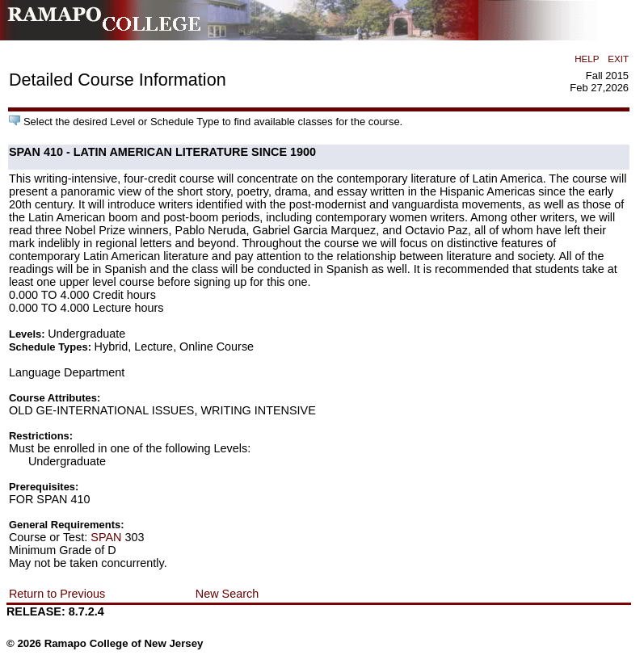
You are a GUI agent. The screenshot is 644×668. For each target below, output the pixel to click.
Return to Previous (57, 594)
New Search (227, 594)
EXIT (618, 59)
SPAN (106, 537)
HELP (587, 59)
